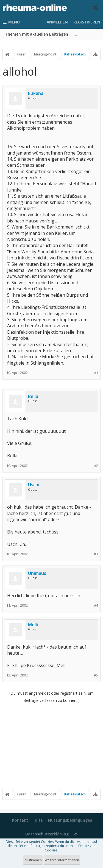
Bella (33, 396)
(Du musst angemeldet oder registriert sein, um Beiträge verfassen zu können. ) (51, 697)
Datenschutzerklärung (47, 834)
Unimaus (37, 573)
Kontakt (20, 820)
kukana (36, 93)
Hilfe (38, 820)
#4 (96, 605)
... (75, 34)
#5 (96, 675)
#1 (96, 373)
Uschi (34, 485)
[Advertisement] (51, 746)
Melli (33, 625)
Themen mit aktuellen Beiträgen (37, 34)
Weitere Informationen (62, 860)
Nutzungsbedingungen (70, 820)
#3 (96, 554)
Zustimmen (33, 860)
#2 (96, 466)
